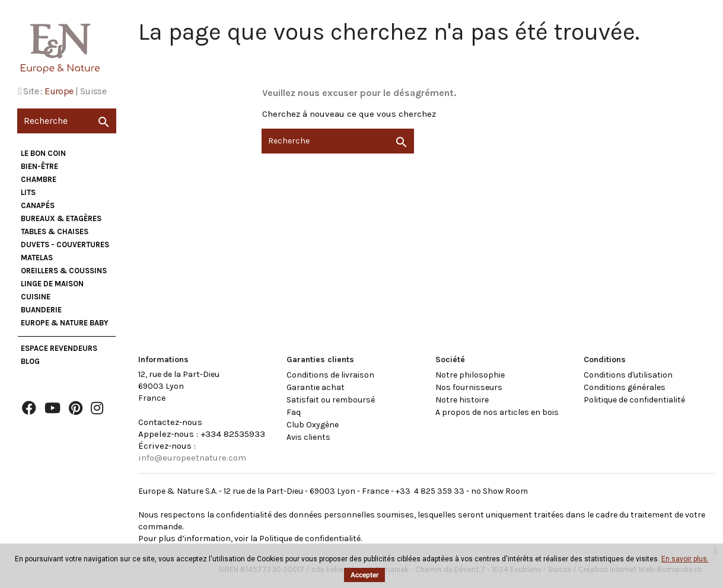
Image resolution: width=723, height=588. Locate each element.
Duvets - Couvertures (65, 245)
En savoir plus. (685, 559)
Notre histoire (462, 400)
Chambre (39, 179)
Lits (28, 192)
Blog (30, 361)
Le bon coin (43, 153)
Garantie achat (316, 387)
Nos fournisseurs (469, 387)
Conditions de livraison (330, 375)
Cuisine (36, 297)
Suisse (93, 91)
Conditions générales (625, 387)
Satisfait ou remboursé (331, 400)
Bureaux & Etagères (61, 218)
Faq (294, 412)
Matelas (37, 258)
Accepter (364, 575)
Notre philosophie (470, 375)
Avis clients (308, 437)
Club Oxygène (313, 425)
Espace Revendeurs (59, 348)
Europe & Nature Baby (65, 323)
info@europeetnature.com (192, 458)
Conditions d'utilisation (628, 375)
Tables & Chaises (55, 231)
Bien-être (39, 166)
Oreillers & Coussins (64, 271)
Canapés (38, 205)
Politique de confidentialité (634, 400)
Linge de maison (52, 284)
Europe (59, 91)
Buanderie (41, 310)
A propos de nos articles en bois (497, 412)
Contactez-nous (170, 422)
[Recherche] (67, 121)
